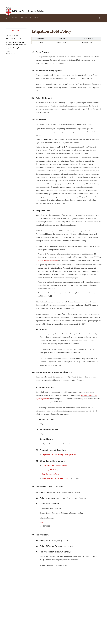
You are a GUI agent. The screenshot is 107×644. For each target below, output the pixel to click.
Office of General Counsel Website (54, 465)
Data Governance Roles (50, 474)
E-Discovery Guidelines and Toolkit (55, 478)
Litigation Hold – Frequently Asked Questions (59, 455)
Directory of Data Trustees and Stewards (57, 470)
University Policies (36, 7)
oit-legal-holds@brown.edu (48, 260)
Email (8, 51)
